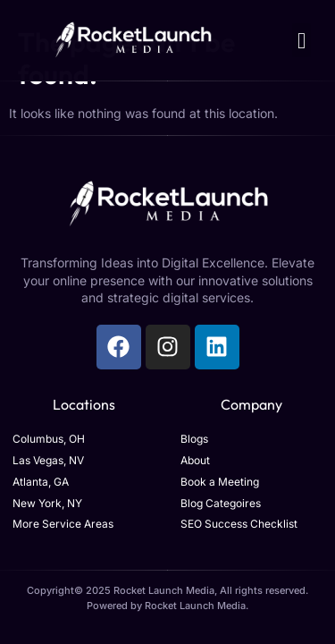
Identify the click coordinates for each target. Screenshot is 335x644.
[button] (302, 40)
